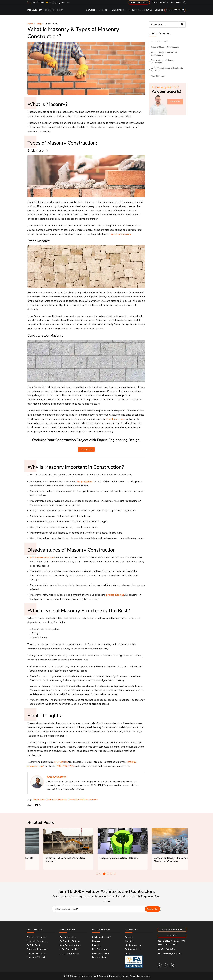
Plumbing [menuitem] (97, 945)
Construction (51, 24)
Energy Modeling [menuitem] (68, 937)
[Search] (167, 25)
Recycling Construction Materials (157, 858)
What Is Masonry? (159, 42)
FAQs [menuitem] (127, 953)
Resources (133, 10)
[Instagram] (172, 965)
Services (91, 10)
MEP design (61, 762)
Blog (39, 24)
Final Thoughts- (158, 76)
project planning (115, 595)
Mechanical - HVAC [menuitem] (101, 937)
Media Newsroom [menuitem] (133, 945)
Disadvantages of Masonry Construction (163, 62)
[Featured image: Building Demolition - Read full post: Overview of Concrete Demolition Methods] (107, 841)
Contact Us (86, 450)
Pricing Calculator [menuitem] (160, 2)
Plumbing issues (115, 419)
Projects (103, 10)
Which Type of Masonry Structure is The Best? (167, 69)
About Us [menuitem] (129, 941)
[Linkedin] (160, 965)
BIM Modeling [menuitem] (99, 957)
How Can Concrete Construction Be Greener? (50, 860)
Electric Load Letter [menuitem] (36, 937)
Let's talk (175, 102)
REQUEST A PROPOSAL (175, 10)
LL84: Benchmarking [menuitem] (69, 949)
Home (30, 24)
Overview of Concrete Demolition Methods (103, 860)
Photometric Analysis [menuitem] (37, 949)
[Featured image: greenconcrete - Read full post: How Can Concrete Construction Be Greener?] (52, 841)
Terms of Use (143, 976)
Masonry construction (42, 557)
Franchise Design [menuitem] (100, 953)
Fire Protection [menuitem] (99, 949)
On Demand (118, 10)
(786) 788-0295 (36, 3)
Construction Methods (78, 800)
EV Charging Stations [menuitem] (70, 941)
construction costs (121, 234)
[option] (52, 849)
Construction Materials (56, 800)
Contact (159, 10)
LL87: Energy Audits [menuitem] (69, 953)
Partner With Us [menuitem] (133, 949)
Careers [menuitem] (129, 937)
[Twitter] (166, 965)
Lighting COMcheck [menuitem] (36, 957)
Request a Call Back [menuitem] (139, 2)
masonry (93, 800)
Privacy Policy (128, 976)
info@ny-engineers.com (59, 3)
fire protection (84, 482)
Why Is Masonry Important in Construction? (164, 54)
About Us (148, 10)
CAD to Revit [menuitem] (33, 945)
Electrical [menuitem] (97, 941)
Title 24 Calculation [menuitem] (36, 953)
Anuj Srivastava (57, 777)
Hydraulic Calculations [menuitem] (37, 941)
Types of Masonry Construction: (165, 47)
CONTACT (172, 936)
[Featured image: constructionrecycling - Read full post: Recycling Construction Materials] (161, 841)
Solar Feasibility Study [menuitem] (70, 945)
